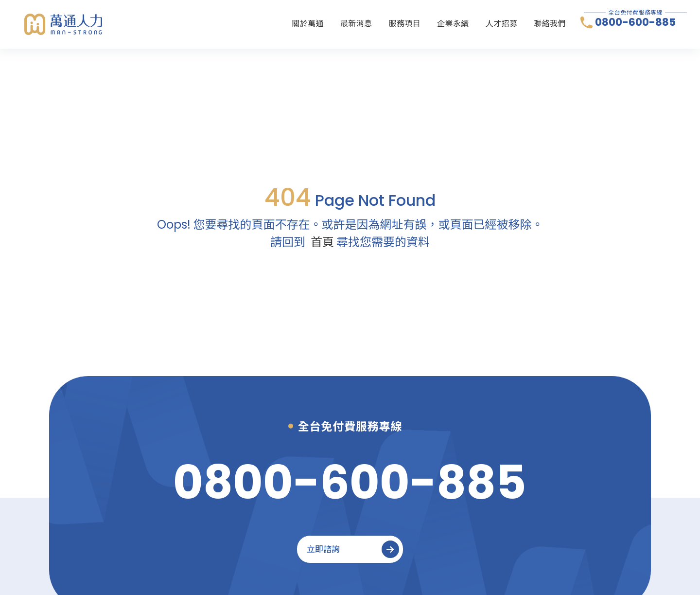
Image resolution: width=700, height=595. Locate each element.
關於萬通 (308, 24)
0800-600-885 (635, 22)
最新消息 (356, 24)
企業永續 (453, 24)
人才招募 (502, 24)
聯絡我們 (550, 24)
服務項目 (405, 24)
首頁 (322, 242)
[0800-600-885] (350, 482)
